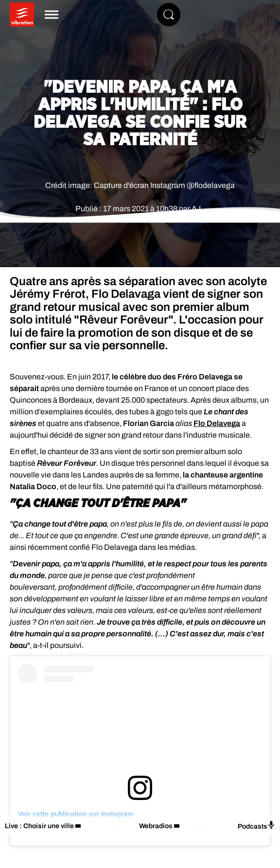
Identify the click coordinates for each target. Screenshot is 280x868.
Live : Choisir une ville (39, 826)
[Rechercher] (169, 15)
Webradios (156, 826)
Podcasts (256, 825)
